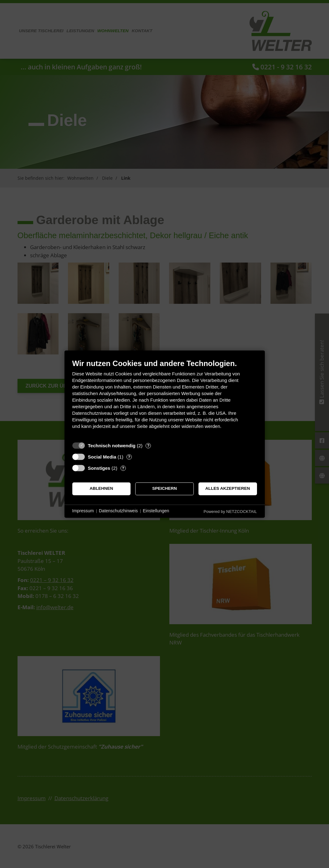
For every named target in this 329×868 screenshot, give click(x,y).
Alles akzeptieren (228, 489)
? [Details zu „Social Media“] (129, 457)
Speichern (164, 489)
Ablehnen (101, 489)
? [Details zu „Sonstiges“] (123, 468)
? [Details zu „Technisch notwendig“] (148, 446)
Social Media (102, 457)
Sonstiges (99, 468)
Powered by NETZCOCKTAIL (230, 512)
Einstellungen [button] (156, 511)
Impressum (83, 511)
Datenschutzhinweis (118, 511)
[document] (165, 399)
